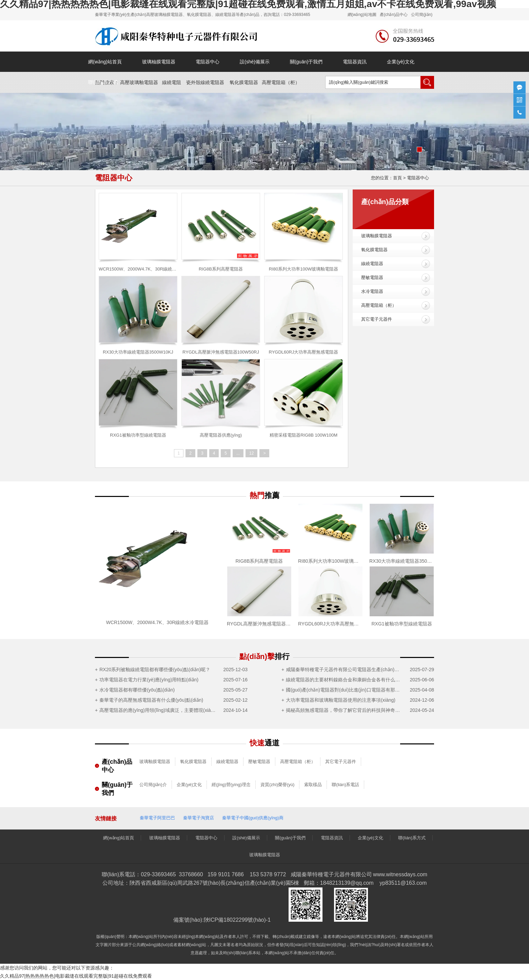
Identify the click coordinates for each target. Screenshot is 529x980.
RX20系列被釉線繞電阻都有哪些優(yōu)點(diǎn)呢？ (155, 669)
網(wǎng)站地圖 (362, 15)
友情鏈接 (106, 818)
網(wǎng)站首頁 (105, 62)
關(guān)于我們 (306, 62)
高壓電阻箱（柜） (379, 305)
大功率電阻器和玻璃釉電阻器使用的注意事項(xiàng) (341, 700)
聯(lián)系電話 (345, 785)
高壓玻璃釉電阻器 (139, 82)
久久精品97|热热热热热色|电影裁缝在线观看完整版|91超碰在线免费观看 (76, 976)
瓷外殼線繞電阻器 (205, 82)
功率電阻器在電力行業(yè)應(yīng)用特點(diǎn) (149, 680)
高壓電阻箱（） (281, 82)
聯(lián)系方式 (103, 82)
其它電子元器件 (377, 319)
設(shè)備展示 (255, 62)
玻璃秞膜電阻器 (159, 62)
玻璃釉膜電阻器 (377, 236)
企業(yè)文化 (400, 62)
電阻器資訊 (355, 62)
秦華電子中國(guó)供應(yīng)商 (253, 818)
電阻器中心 (208, 62)
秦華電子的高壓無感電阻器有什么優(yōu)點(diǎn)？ (151, 700)
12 (251, 453)
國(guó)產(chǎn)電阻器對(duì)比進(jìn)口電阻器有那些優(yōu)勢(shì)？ (345, 690)
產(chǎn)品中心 (394, 15)
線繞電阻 (172, 82)
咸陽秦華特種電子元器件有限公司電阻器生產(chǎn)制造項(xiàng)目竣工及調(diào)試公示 (345, 669)
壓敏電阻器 (372, 277)
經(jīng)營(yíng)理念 (231, 785)
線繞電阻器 (372, 264)
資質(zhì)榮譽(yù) (277, 785)
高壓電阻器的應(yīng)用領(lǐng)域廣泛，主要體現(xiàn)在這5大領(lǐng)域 (158, 710)
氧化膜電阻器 (244, 82)
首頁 (397, 178)
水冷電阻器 (372, 291)
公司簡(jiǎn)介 (153, 785)
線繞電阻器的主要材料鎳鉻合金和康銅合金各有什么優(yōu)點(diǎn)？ (345, 680)
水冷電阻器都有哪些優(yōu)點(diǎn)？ (137, 690)
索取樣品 (313, 785)
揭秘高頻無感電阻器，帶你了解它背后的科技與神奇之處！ (345, 710)
